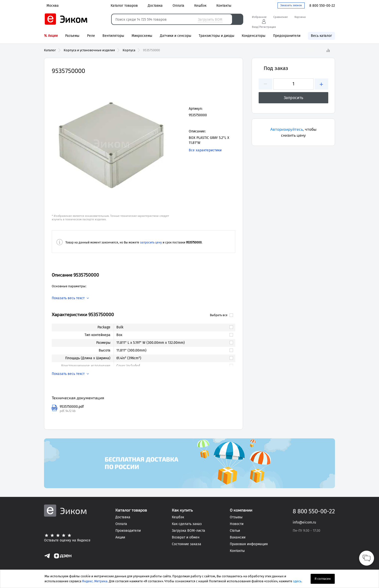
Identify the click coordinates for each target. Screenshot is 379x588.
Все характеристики (205, 150)
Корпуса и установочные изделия (89, 50)
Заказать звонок (291, 5)
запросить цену (151, 242)
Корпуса (129, 50)
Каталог (50, 50)
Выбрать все (221, 315)
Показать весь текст (68, 298)
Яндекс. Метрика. (95, 581)
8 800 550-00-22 (322, 6)
